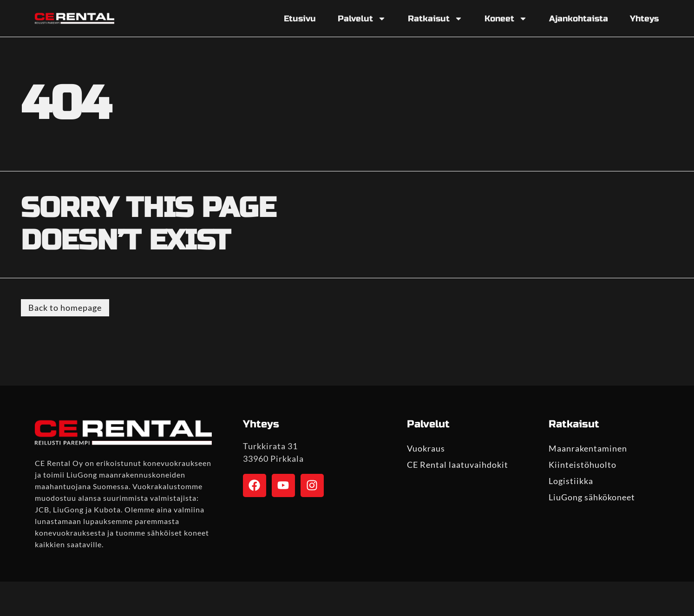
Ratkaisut (435, 19)
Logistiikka (571, 481)
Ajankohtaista (579, 19)
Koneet (506, 19)
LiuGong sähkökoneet (592, 497)
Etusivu (300, 19)
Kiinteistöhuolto (583, 465)
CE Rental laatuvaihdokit (458, 465)
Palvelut (362, 19)
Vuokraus (426, 448)
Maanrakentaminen (588, 448)
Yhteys (644, 19)
